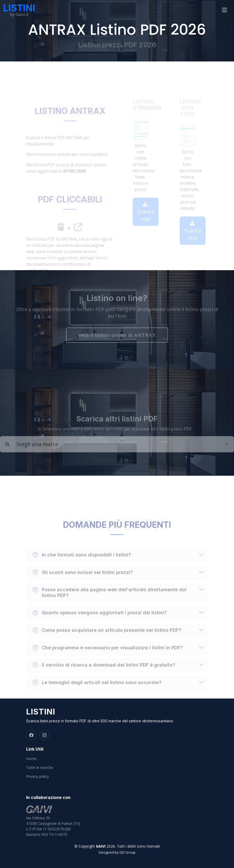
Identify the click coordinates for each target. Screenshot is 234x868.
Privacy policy (37, 776)
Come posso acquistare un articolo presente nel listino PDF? (107, 637)
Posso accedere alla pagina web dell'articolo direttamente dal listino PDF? (110, 599)
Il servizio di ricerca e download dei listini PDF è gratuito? (104, 672)
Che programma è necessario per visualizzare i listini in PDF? (108, 655)
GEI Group (127, 852)
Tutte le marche (40, 768)
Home (31, 759)
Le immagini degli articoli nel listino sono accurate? (97, 689)
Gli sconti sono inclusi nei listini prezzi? (83, 579)
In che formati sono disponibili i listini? (82, 562)
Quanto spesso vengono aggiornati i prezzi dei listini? (100, 620)
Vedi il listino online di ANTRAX (117, 336)
